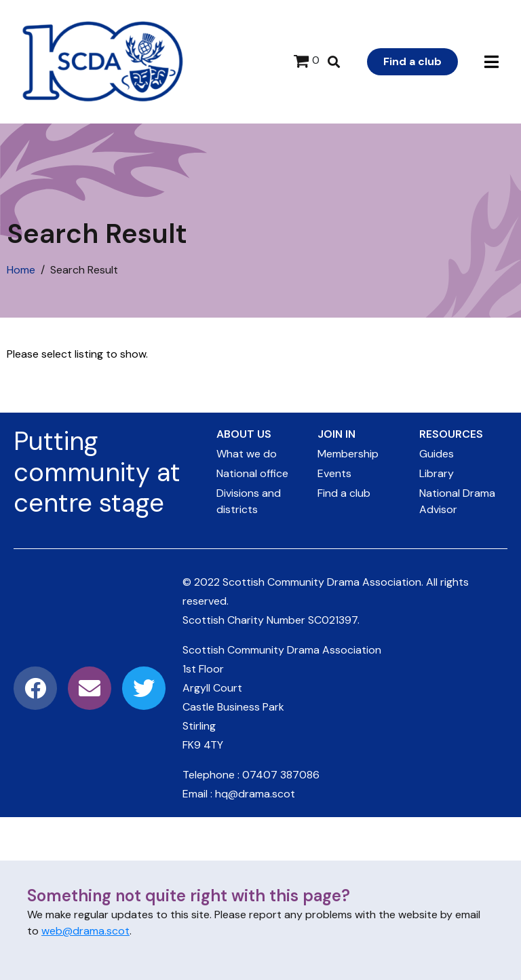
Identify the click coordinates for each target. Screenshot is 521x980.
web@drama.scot (85, 931)
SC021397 (333, 620)
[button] (491, 62)
